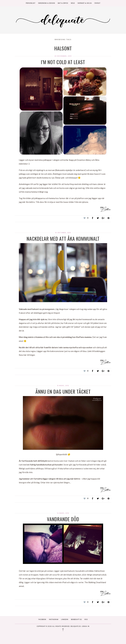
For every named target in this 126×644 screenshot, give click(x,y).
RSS (86, 619)
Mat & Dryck (63, 3)
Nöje (73, 3)
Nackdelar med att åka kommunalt (63, 238)
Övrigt (97, 3)
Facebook (42, 619)
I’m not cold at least (63, 62)
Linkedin (65, 619)
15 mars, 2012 (63, 386)
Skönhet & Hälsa (85, 3)
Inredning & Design (47, 3)
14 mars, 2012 (63, 513)
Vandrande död (63, 519)
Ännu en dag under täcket (63, 391)
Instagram (54, 619)
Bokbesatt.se (76, 619)
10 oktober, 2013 (63, 233)
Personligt (31, 3)
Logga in (86, 626)
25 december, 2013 (63, 56)
